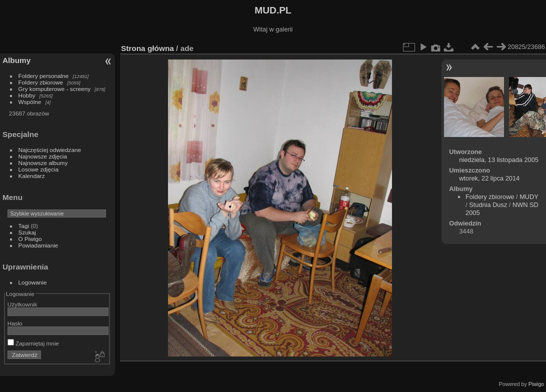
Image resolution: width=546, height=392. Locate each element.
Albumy (16, 60)
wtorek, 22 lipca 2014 (489, 178)
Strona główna (147, 48)
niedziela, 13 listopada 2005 (499, 160)
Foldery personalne (44, 76)
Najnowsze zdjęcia (43, 156)
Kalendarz (32, 176)
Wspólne (30, 102)
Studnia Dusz (488, 205)
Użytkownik (22, 304)
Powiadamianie (38, 245)
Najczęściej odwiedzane (50, 150)
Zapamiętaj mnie (33, 343)
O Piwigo (30, 239)
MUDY (529, 197)
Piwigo (536, 384)
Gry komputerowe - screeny (55, 89)
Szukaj (27, 232)
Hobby (27, 95)
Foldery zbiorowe (41, 82)
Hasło (15, 323)
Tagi (24, 226)
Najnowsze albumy (43, 163)
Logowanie (33, 282)
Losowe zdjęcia (38, 169)
